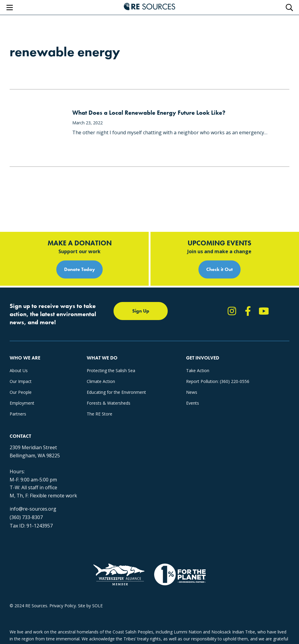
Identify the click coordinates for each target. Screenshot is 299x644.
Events (193, 403)
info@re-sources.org (33, 509)
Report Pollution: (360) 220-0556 (218, 381)
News (192, 392)
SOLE (97, 606)
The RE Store (100, 414)
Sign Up (141, 311)
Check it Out (220, 269)
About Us (19, 370)
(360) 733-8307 (26, 517)
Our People (21, 392)
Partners (18, 414)
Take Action (198, 370)
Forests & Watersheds (109, 403)
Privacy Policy (63, 606)
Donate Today (79, 269)
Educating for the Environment (116, 392)
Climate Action (101, 381)
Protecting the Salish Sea (111, 370)
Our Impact (21, 381)
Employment (22, 403)
